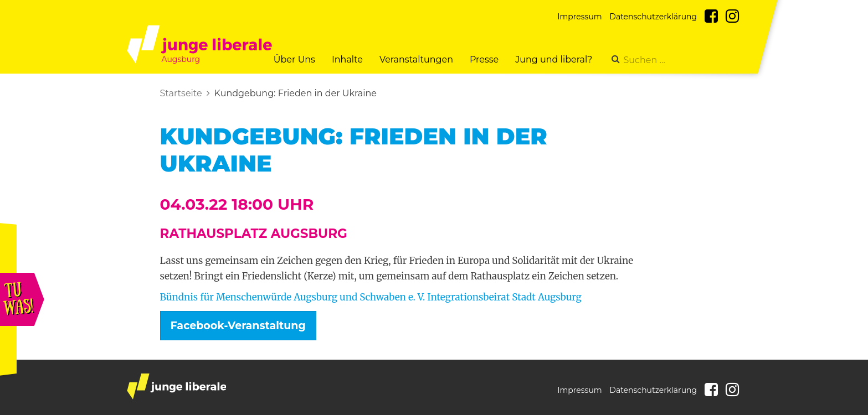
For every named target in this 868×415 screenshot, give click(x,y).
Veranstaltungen (416, 59)
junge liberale (176, 387)
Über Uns (294, 59)
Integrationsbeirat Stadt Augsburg (504, 297)
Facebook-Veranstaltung (238, 326)
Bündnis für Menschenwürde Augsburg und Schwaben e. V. (293, 297)
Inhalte (347, 59)
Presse (484, 59)
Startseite (181, 93)
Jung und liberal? (554, 59)
